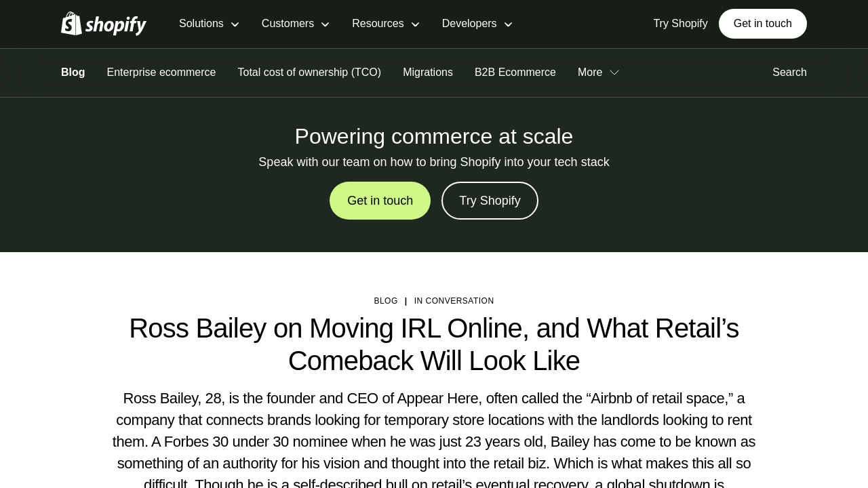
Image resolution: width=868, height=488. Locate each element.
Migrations (428, 72)
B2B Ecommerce (515, 72)
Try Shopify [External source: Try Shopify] (680, 23)
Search (790, 72)
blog (386, 301)
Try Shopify (490, 201)
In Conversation (454, 301)
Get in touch (763, 23)
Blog (73, 72)
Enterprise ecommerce (162, 72)
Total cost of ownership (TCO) (310, 72)
